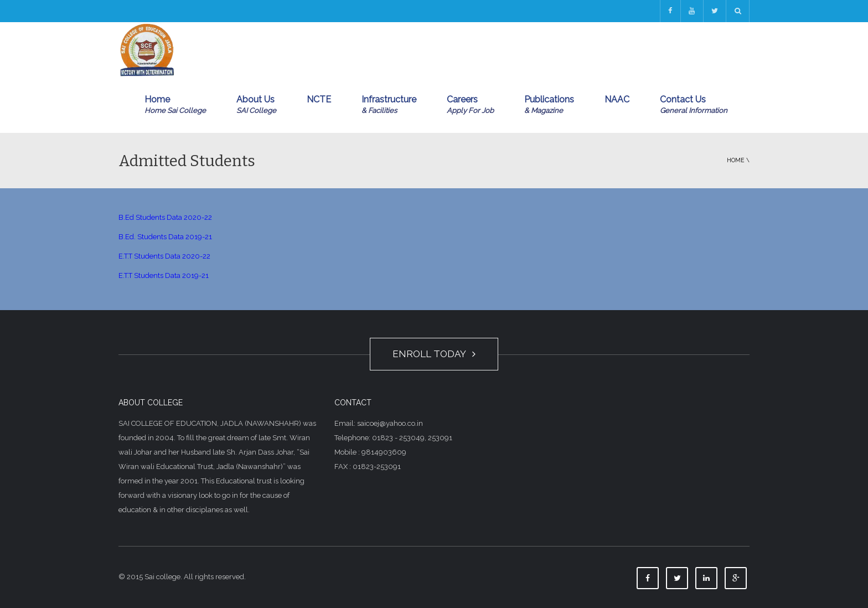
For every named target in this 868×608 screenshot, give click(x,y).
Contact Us (694, 105)
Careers (470, 105)
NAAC (617, 99)
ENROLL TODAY (434, 354)
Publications (549, 105)
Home (175, 105)
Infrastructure (389, 105)
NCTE (319, 99)
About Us (256, 105)
